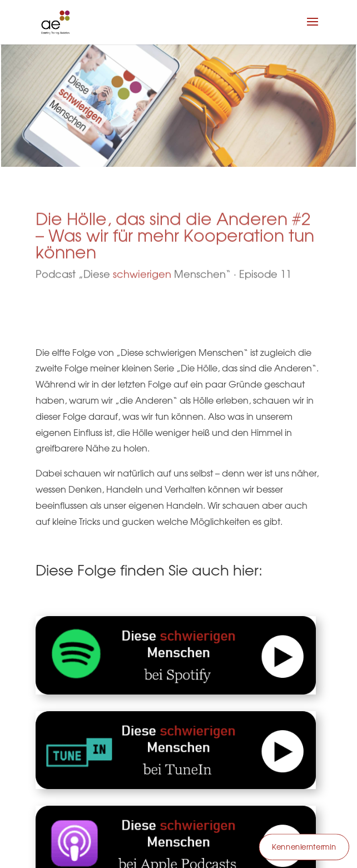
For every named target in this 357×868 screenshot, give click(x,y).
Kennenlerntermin (304, 847)
